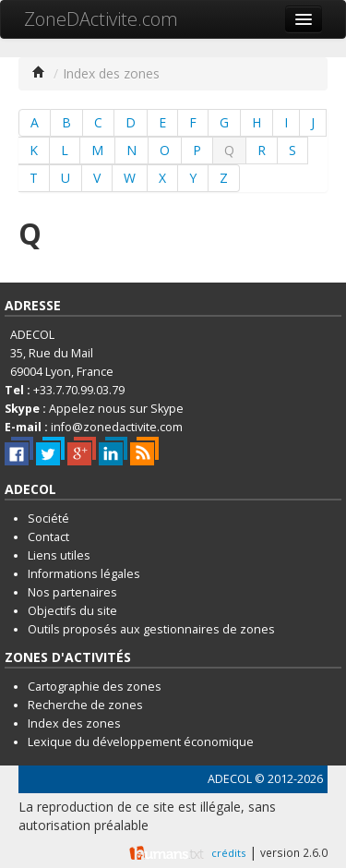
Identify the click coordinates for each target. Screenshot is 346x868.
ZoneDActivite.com (101, 19)
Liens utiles (59, 555)
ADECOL (230, 779)
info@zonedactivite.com (117, 427)
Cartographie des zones (95, 687)
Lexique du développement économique (141, 742)
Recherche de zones (85, 705)
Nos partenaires (72, 592)
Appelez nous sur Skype (116, 409)
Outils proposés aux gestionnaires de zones (151, 629)
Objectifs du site (72, 611)
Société (48, 518)
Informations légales (84, 574)
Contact (48, 537)
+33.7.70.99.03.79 (79, 390)
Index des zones (74, 723)
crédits (228, 853)
